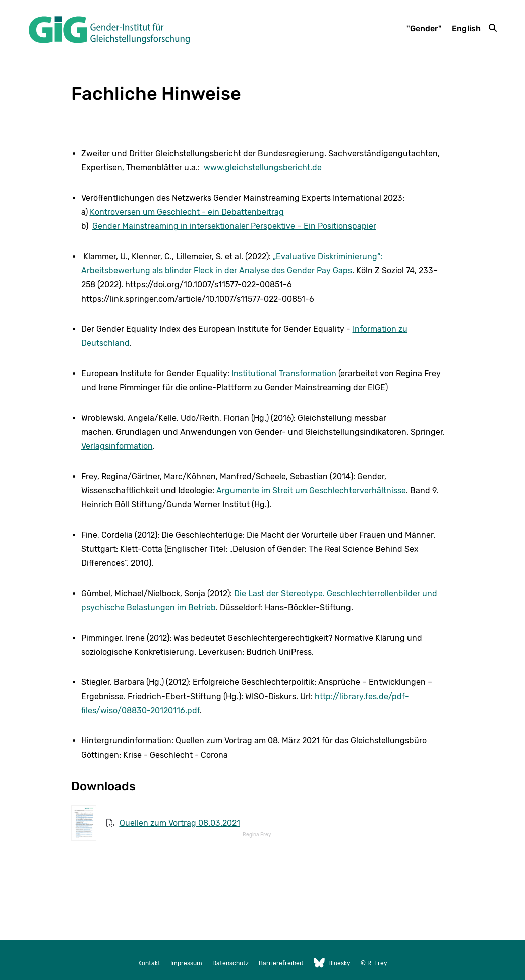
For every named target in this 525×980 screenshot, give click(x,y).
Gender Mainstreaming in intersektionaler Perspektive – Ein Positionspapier (234, 226)
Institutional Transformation (284, 373)
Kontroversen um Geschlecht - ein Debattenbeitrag (187, 212)
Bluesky (332, 963)
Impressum (186, 963)
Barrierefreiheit (281, 963)
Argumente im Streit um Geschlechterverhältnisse (311, 491)
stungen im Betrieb (180, 608)
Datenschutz (230, 963)
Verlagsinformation (117, 446)
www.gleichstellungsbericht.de (263, 168)
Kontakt (149, 963)
